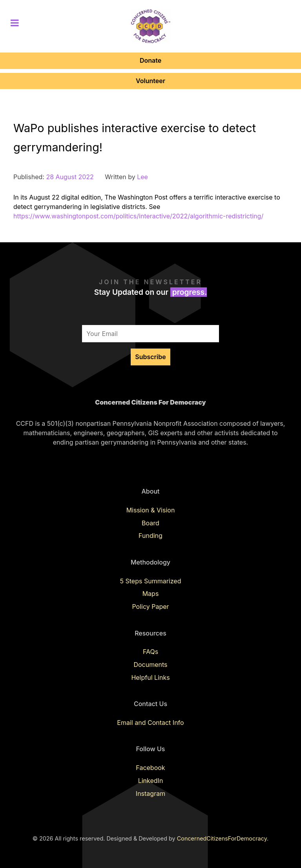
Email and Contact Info (150, 723)
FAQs (150, 652)
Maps (151, 594)
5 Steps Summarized (151, 581)
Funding (150, 536)
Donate (150, 60)
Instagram (150, 794)
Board (150, 523)
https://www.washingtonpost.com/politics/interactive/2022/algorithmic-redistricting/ (138, 216)
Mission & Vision (151, 510)
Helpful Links (150, 677)
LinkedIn (151, 781)
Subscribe (150, 357)
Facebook (150, 768)
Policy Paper (150, 607)
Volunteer (150, 81)
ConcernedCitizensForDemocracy (222, 838)
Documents (150, 665)
